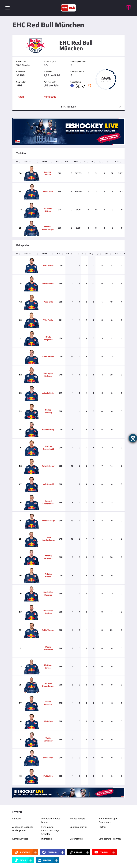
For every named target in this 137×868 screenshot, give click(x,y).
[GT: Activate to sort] (110, 162)
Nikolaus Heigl (48, 521)
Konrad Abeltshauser (48, 502)
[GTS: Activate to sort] (119, 162)
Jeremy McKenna (48, 557)
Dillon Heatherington (48, 539)
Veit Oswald (48, 484)
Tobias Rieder (48, 284)
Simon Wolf (48, 191)
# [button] (17, 162)
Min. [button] (76, 162)
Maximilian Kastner (48, 612)
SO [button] (100, 162)
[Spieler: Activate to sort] (32, 162)
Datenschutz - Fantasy (110, 839)
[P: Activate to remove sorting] (92, 254)
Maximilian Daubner (48, 593)
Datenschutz (76, 839)
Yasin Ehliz (48, 302)
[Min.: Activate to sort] (78, 162)
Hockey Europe (77, 819)
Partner (102, 827)
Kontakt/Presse (20, 839)
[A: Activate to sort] (85, 254)
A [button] (83, 254)
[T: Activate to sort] (78, 254)
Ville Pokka (48, 320)
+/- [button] (98, 254)
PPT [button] (116, 254)
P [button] (90, 254)
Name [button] (44, 162)
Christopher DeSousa (48, 375)
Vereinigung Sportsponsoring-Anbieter (50, 830)
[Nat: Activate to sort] (60, 162)
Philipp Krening (48, 411)
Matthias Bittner (48, 210)
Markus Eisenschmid (48, 448)
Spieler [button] (27, 162)
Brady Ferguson (48, 338)
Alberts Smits (48, 393)
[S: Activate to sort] (87, 162)
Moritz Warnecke (48, 648)
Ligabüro (17, 819)
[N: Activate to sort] (94, 162)
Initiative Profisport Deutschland (108, 820)
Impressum (47, 839)
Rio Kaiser (48, 721)
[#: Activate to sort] (17, 162)
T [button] (76, 254)
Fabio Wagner (48, 630)
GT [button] (108, 162)
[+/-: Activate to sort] (100, 254)
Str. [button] (107, 254)
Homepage (50, 97)
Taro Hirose (48, 265)
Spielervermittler (78, 827)
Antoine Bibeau (48, 173)
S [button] (85, 162)
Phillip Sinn (48, 776)
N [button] (92, 162)
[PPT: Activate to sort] (118, 254)
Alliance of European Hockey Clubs (23, 829)
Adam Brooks (48, 356)
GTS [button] (117, 162)
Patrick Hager (48, 466)
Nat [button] (58, 162)
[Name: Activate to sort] (48, 162)
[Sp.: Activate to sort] (69, 162)
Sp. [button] (67, 162)
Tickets (20, 97)
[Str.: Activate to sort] (109, 254)
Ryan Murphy (48, 429)
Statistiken (68, 107)
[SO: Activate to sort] (102, 162)
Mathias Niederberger (48, 228)
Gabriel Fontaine (48, 703)
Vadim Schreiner (48, 739)
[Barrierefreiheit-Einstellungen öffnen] (133, 438)
